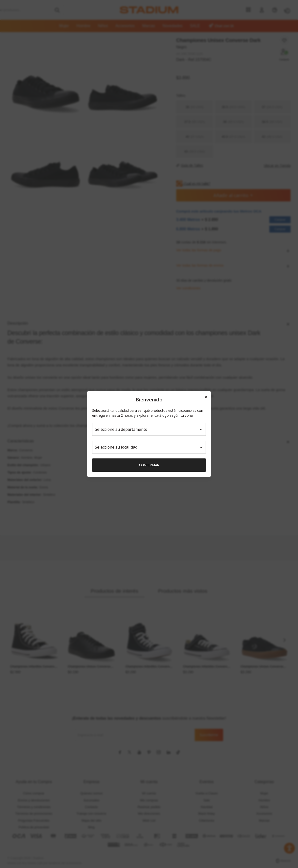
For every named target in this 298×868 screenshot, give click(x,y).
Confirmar (149, 465)
